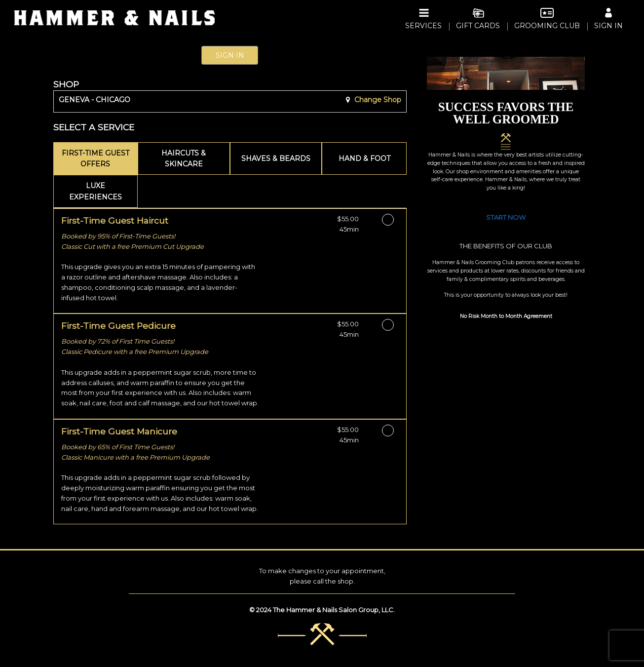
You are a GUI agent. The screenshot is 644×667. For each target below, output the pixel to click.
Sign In (230, 55)
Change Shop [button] (377, 100)
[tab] (96, 159)
